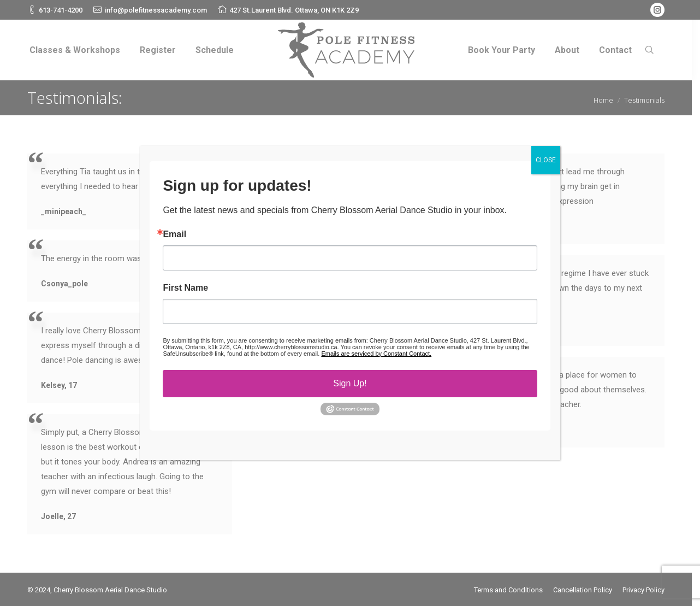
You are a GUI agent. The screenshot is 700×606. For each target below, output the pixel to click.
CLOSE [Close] (546, 160)
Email (174, 234)
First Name (185, 288)
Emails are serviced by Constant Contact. (376, 354)
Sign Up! (350, 383)
